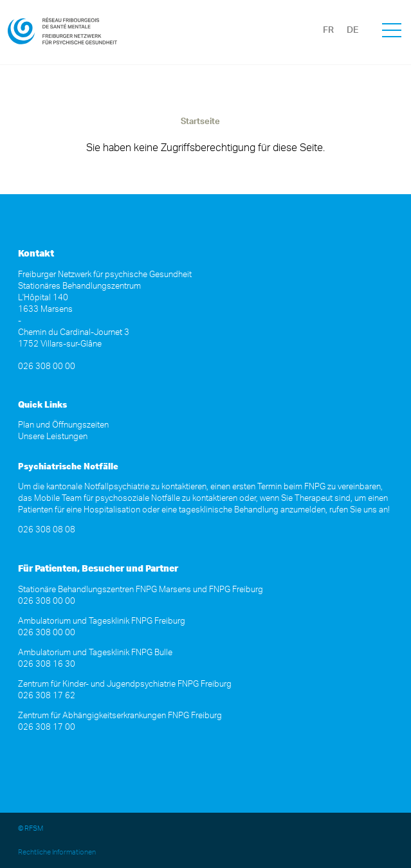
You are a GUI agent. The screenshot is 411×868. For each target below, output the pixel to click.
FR (328, 30)
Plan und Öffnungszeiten (63, 425)
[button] (392, 32)
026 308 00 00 (47, 367)
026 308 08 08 (47, 530)
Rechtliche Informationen (57, 852)
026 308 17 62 (47, 696)
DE (352, 30)
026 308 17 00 (47, 728)
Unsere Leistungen (53, 437)
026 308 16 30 (47, 665)
